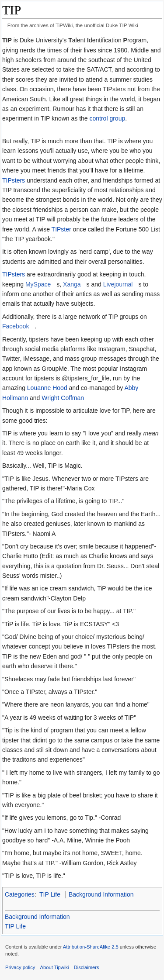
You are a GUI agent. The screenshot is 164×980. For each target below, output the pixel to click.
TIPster (61, 229)
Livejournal (118, 284)
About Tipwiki (55, 967)
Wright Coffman (63, 398)
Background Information (101, 894)
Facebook (16, 326)
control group (107, 118)
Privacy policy (20, 967)
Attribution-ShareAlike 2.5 (91, 947)
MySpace (38, 284)
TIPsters (14, 180)
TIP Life (50, 894)
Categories (20, 894)
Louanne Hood (47, 388)
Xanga (72, 284)
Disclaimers (87, 967)
